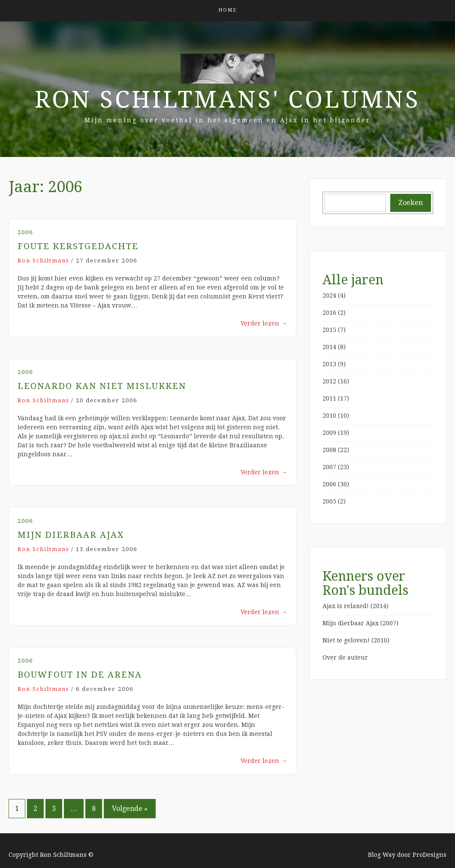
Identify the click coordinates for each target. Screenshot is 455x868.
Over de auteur (345, 657)
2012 (329, 381)
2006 (25, 232)
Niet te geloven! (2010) (356, 640)
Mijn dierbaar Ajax (71, 535)
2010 (329, 416)
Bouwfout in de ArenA (80, 675)
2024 (329, 295)
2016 (329, 313)
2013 (329, 364)
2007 (329, 467)
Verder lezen (264, 323)
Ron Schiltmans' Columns (227, 99)
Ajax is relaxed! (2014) (356, 606)
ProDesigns (429, 855)
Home (227, 10)
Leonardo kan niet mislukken (102, 386)
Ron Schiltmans (43, 261)
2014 (329, 347)
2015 (329, 330)
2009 (329, 433)
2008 (329, 450)
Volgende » (130, 809)
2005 (329, 501)
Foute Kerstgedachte (78, 246)
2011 (329, 398)
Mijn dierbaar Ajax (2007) (360, 623)
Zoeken (411, 203)
